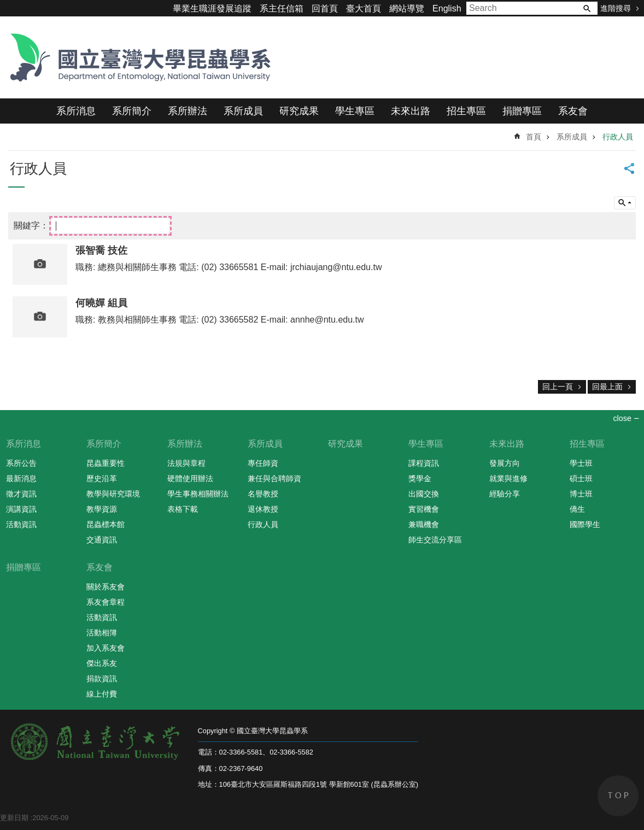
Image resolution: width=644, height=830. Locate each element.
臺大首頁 (364, 8)
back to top (618, 796)
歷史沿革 (102, 478)
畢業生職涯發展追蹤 (212, 8)
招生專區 (466, 111)
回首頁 (325, 8)
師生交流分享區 (435, 540)
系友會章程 (106, 602)
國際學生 (585, 524)
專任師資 (263, 463)
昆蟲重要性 (106, 463)
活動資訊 (21, 524)
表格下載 (183, 509)
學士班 (581, 463)
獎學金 (420, 478)
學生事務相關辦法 (198, 494)
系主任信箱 (282, 8)
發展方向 (505, 463)
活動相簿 (102, 633)
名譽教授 (263, 494)
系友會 (573, 111)
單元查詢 (625, 203)
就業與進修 (508, 478)
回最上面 (607, 387)
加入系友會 (106, 648)
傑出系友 (102, 663)
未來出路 (411, 111)
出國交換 (424, 494)
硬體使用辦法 (190, 478)
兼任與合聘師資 (274, 478)
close (622, 418)
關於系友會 (106, 587)
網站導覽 (407, 8)
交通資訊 (102, 540)
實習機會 (424, 509)
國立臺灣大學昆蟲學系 (137, 57)
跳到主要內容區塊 (6, 6)
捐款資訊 (102, 679)
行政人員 (618, 137)
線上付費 (102, 694)
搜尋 (587, 8)
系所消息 (76, 111)
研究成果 (299, 111)
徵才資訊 (21, 494)
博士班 (581, 494)
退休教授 (263, 509)
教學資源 (102, 509)
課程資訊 (424, 463)
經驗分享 (505, 494)
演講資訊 (21, 509)
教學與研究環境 (113, 494)
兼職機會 (424, 524)
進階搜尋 (616, 8)
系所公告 (21, 463)
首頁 (534, 137)
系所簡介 (132, 111)
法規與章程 (186, 463)
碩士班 (581, 478)
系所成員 (243, 111)
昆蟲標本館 (106, 524)
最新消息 (21, 478)
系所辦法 (188, 111)
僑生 (577, 509)
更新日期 (14, 818)
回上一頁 (558, 387)
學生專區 (355, 111)
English (447, 8)
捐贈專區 (522, 111)
